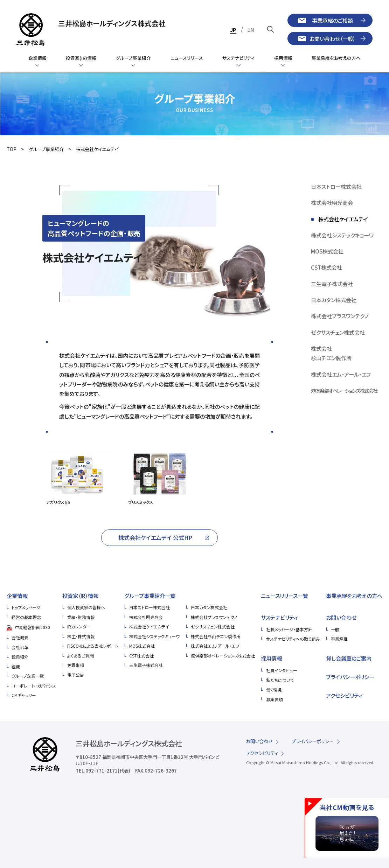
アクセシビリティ (344, 695)
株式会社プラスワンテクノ (214, 617)
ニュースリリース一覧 (284, 596)
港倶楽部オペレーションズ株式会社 (223, 656)
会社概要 (20, 637)
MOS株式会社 (142, 646)
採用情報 (271, 658)
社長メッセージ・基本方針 (289, 629)
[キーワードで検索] (271, 29)
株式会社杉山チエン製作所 (216, 636)
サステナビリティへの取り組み (293, 639)
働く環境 (274, 689)
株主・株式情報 (81, 636)
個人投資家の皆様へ (86, 607)
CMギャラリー (24, 695)
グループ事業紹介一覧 (150, 596)
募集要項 (275, 699)
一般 (335, 629)
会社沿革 (20, 647)
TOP (12, 149)
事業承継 (339, 639)
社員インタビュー (282, 670)
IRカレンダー (79, 627)
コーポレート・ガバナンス (34, 686)
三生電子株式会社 (146, 665)
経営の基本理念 (26, 617)
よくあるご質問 (81, 656)
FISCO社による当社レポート (93, 646)
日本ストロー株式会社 (150, 607)
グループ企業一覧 (28, 676)
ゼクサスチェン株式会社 (213, 627)
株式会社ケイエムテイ (97, 149)
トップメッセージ (26, 607)
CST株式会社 (141, 656)
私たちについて (280, 680)
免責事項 (76, 665)
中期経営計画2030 (33, 627)
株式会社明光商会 (146, 617)
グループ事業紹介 (46, 149)
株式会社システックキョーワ (154, 636)
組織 (16, 666)
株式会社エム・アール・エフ (215, 646)
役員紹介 (20, 657)
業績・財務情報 (81, 617)
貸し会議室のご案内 (349, 658)
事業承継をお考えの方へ (354, 596)
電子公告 (76, 675)
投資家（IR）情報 (80, 596)
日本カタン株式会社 (209, 607)
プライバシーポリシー (350, 677)
